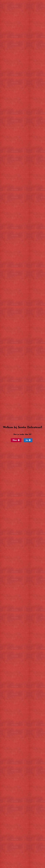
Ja (27, 440)
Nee (15, 440)
